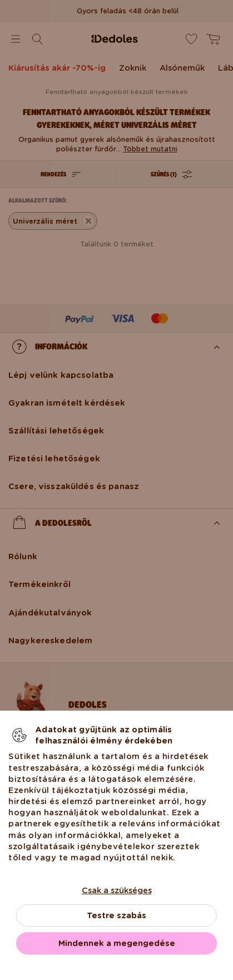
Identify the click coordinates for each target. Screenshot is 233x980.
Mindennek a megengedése (117, 943)
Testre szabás (116, 915)
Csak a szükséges (117, 890)
